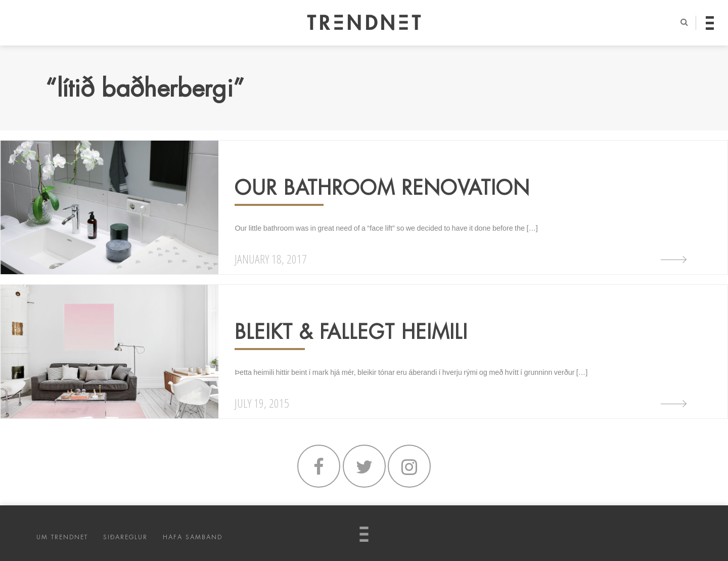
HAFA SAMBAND (193, 537)
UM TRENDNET (62, 537)
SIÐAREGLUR (125, 537)
